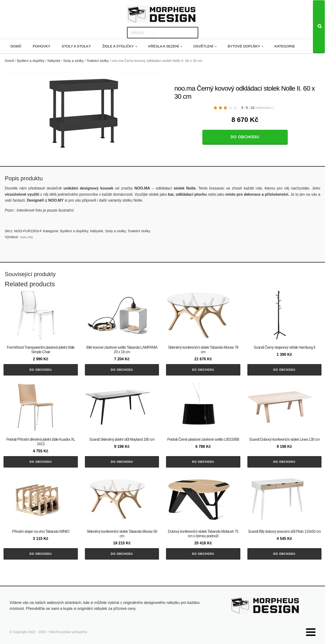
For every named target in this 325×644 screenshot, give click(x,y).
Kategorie (285, 46)
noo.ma (26, 237)
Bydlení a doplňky (31, 61)
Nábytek (54, 61)
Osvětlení (203, 46)
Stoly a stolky (76, 46)
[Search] (319, 27)
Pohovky (42, 46)
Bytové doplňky (244, 46)
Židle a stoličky (118, 46)
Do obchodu (245, 137)
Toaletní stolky (98, 61)
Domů (16, 46)
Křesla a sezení (164, 46)
